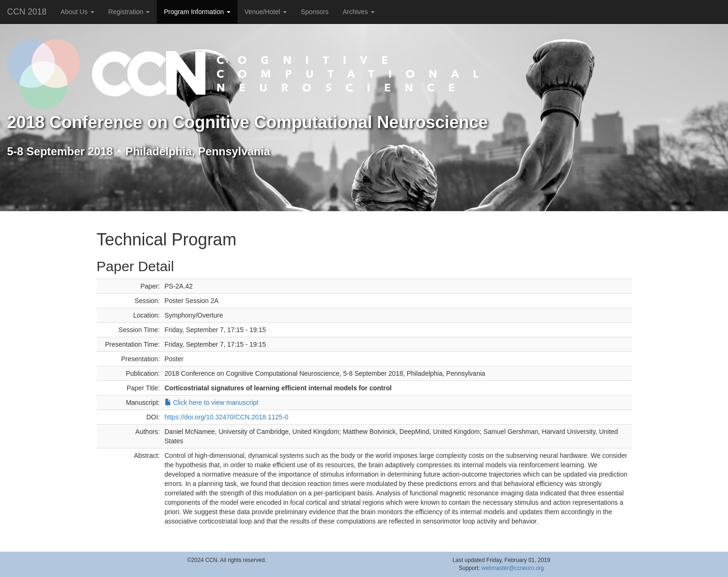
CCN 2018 (27, 12)
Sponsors (315, 12)
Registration (129, 12)
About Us (77, 12)
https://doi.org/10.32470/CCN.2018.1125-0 (227, 417)
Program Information (197, 12)
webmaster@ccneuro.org (513, 568)
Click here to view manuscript (212, 402)
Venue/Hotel (266, 12)
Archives (359, 12)
